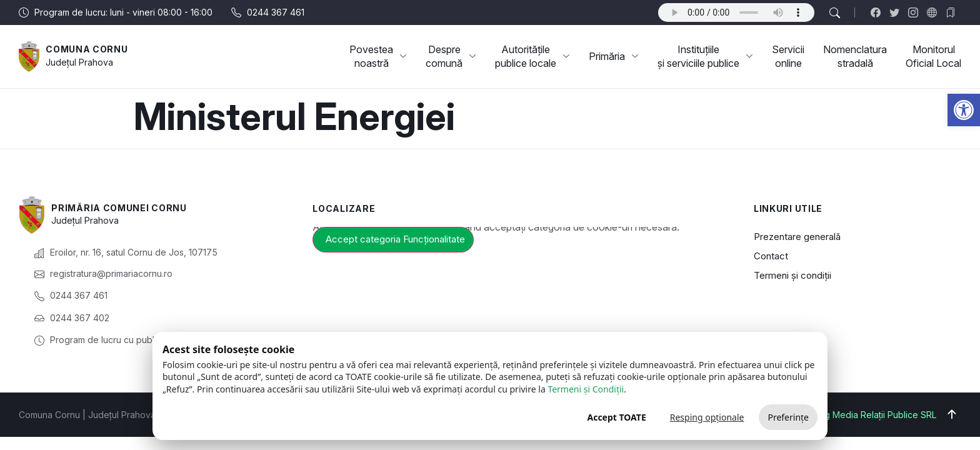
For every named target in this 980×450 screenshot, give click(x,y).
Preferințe (788, 417)
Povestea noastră (378, 56)
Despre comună (451, 56)
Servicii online (788, 56)
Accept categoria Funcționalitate (395, 239)
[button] (964, 110)
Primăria (614, 56)
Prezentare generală (797, 237)
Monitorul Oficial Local (933, 56)
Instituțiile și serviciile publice (705, 56)
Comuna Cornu (87, 49)
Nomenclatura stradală (855, 56)
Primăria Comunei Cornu (119, 208)
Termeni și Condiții (586, 389)
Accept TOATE (616, 417)
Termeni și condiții (792, 275)
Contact (771, 256)
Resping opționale (707, 417)
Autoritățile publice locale (532, 56)
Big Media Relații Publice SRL (877, 415)
